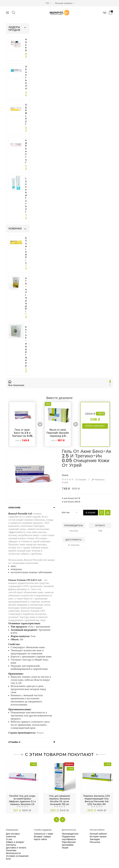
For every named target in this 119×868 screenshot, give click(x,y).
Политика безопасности (13, 852)
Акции (65, 848)
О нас (9, 839)
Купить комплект (95, 426)
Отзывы (14, 742)
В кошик (91, 513)
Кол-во (66, 512)
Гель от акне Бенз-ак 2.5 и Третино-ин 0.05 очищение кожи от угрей (22, 436)
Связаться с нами (43, 834)
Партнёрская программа (69, 843)
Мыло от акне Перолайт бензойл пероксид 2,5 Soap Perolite (58, 434)
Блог (9, 859)
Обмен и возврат (15, 842)
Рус (48, 3)
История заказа (98, 837)
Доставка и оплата (16, 848)
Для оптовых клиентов (13, 835)
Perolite (74, 531)
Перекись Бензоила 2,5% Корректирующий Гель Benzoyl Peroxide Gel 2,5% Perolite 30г (97, 800)
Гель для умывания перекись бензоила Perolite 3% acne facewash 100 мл (60, 800)
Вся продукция (19, 385)
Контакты (11, 845)
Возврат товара (42, 837)
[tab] (32, 508)
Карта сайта (40, 839)
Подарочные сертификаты (69, 838)
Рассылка (95, 842)
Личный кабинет (98, 834)
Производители (70, 834)
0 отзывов (81, 480)
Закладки (95, 839)
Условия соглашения (17, 856)
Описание (14, 508)
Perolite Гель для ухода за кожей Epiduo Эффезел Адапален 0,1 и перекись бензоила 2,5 (22, 800)
